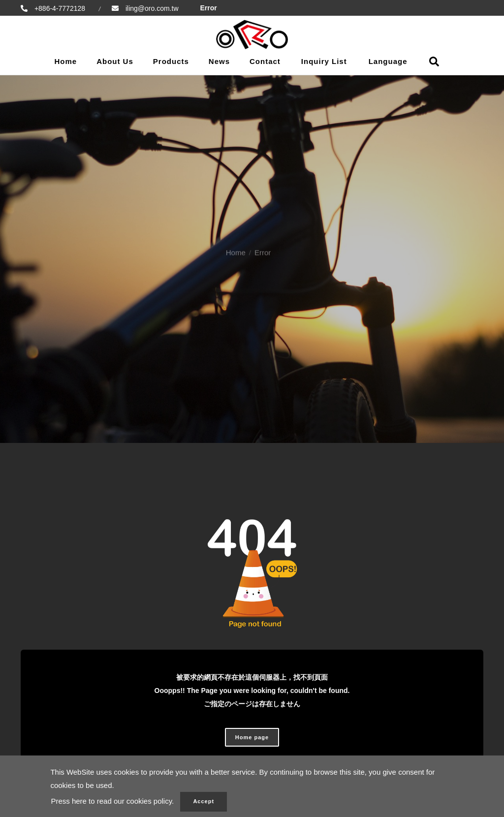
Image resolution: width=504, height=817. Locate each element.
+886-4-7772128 (59, 8)
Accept (204, 801)
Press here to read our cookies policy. (112, 801)
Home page (252, 737)
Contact (265, 61)
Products (171, 61)
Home (65, 61)
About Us (115, 61)
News (219, 61)
